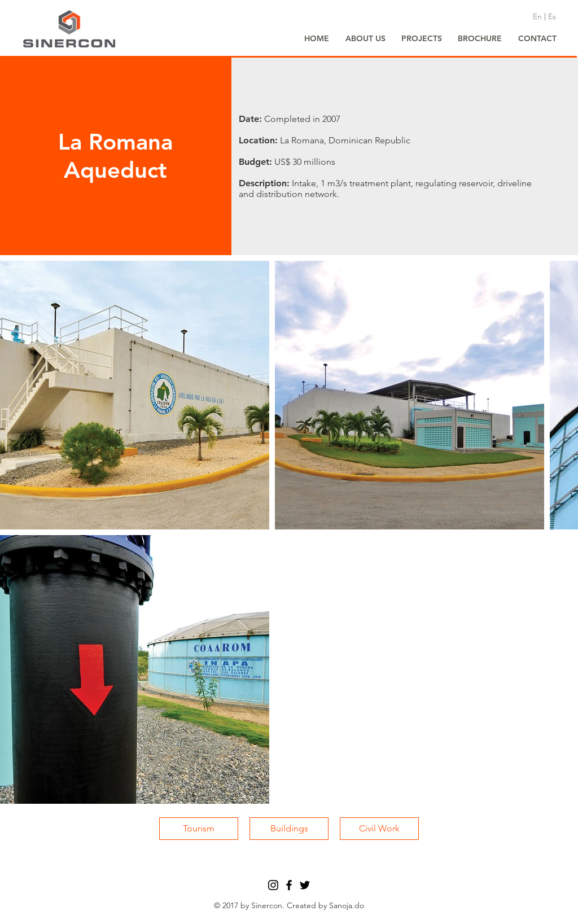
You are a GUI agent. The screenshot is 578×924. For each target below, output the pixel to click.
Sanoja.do (347, 905)
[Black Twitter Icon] (305, 885)
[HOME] (317, 39)
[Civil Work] (379, 829)
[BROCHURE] (480, 39)
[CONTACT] (537, 39)
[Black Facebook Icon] (289, 885)
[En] (537, 17)
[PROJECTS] (422, 39)
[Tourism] (199, 829)
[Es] (552, 17)
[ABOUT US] (365, 39)
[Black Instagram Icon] (273, 885)
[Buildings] (289, 829)
